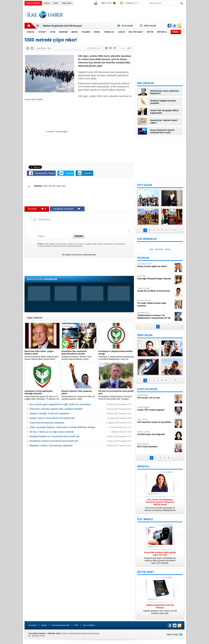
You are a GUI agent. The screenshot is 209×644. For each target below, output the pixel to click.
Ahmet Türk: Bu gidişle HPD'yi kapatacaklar (164, 112)
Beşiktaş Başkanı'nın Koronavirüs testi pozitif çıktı (55, 436)
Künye (47, 3)
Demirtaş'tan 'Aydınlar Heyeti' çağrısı (164, 122)
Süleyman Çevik (155, 265)
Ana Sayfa (32, 625)
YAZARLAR (143, 258)
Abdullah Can (155, 315)
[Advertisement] (198, 57)
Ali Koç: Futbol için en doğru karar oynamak (52, 432)
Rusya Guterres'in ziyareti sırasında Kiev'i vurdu (162, 131)
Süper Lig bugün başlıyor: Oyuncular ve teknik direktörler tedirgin (62, 427)
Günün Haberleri (33, 3)
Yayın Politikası (89, 625)
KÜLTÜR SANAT (146, 572)
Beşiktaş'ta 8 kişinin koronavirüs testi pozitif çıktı (54, 441)
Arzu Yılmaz (155, 421)
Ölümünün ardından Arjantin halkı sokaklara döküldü (56, 409)
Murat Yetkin (155, 396)
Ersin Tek (155, 277)
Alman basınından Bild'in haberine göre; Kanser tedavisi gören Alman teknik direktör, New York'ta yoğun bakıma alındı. (42, 355)
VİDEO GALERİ (145, 335)
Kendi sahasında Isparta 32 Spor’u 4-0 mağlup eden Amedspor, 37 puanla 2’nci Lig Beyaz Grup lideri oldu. (42, 395)
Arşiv (56, 3)
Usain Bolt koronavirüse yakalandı (47, 423)
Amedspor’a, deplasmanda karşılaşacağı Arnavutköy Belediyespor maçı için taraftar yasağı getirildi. (116, 355)
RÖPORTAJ (143, 466)
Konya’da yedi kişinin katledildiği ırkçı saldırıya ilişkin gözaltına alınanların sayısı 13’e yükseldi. (160, 558)
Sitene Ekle (67, 3)
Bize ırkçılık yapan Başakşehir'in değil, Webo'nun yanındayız (60, 404)
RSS (76, 625)
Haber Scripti (172, 635)
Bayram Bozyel (155, 303)
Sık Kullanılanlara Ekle (61, 625)
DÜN (151, 250)
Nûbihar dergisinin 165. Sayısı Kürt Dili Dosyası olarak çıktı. (160, 609)
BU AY (168, 250)
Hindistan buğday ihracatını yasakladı (163, 102)
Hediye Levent (155, 433)
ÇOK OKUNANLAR (147, 239)
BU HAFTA (159, 250)
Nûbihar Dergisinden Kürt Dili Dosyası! (62, 26)
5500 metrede (49, 186)
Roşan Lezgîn (155, 290)
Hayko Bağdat (155, 409)
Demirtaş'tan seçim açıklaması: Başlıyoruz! (165, 92)
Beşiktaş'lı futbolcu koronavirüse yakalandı (51, 445)
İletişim (44, 625)
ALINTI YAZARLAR (147, 389)
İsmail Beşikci (155, 445)
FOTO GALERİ (145, 185)
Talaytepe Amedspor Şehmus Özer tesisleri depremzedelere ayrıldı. (79, 355)
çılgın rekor (61, 186)
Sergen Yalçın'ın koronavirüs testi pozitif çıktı (52, 418)
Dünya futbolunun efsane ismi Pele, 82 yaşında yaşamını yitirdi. (79, 395)
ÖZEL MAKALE (145, 519)
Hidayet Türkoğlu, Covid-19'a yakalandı (49, 413)
